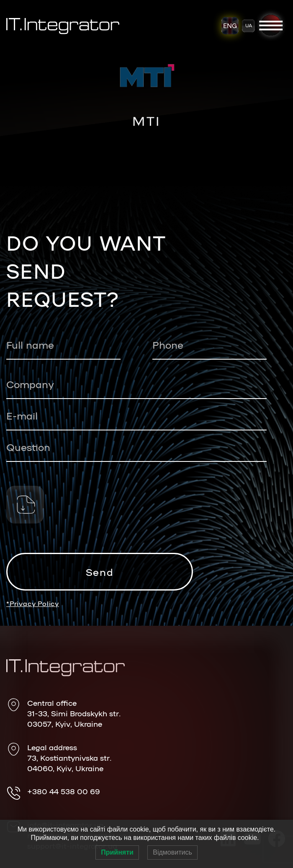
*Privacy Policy (33, 604)
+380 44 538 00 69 (64, 791)
